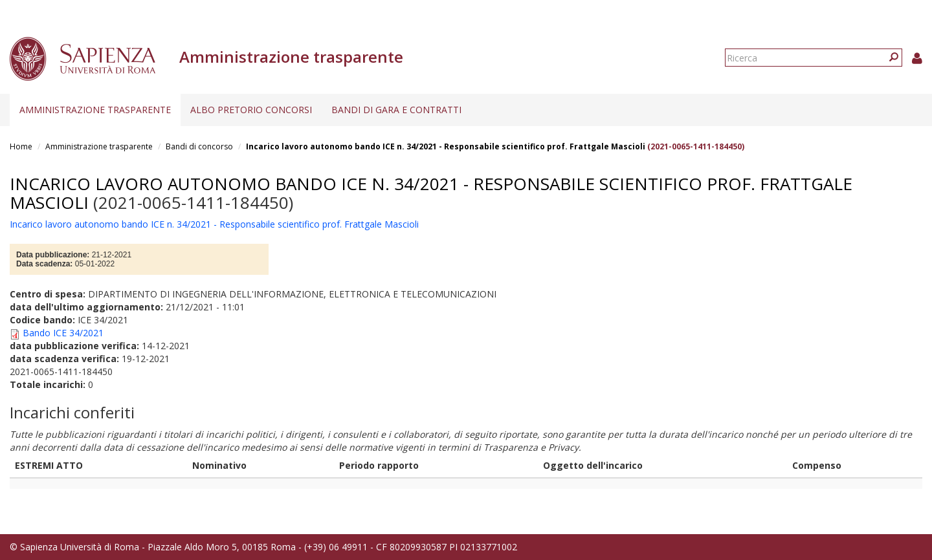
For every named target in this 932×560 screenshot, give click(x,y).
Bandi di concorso (199, 146)
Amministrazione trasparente (95, 110)
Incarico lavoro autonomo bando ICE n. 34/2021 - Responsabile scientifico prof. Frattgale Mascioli (446, 146)
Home (21, 146)
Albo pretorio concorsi (251, 110)
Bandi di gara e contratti (396, 110)
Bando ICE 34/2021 (63, 333)
